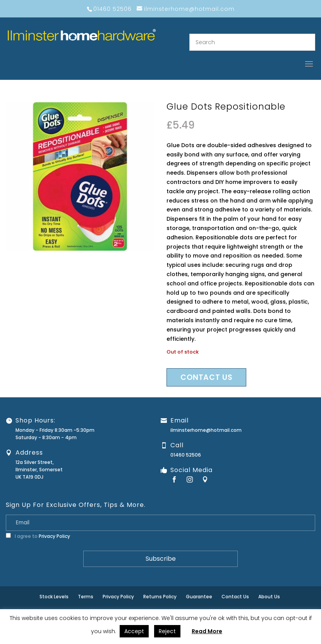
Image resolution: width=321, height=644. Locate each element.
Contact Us (235, 597)
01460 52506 (186, 455)
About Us (269, 597)
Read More (207, 631)
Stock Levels (54, 597)
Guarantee (199, 597)
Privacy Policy (54, 536)
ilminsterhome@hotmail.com (206, 430)
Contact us (206, 377)
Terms (86, 597)
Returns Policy (160, 597)
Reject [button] (167, 631)
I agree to (38, 536)
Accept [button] (134, 631)
